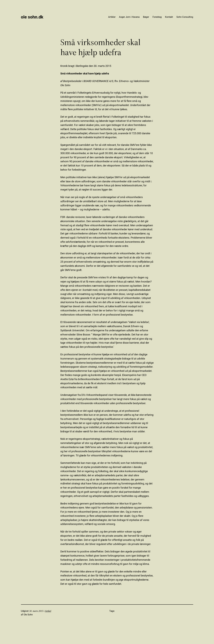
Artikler (112, 17)
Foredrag (157, 17)
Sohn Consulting (185, 17)
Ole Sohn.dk (32, 17)
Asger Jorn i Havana (129, 17)
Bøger (146, 17)
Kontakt (169, 17)
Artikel (48, 611)
